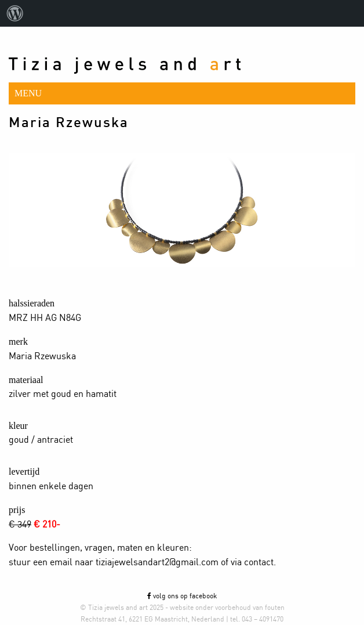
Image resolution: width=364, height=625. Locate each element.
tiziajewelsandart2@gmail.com (157, 562)
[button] (182, 93)
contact (259, 562)
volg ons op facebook (182, 596)
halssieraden (32, 303)
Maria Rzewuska (69, 123)
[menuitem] (15, 13)
